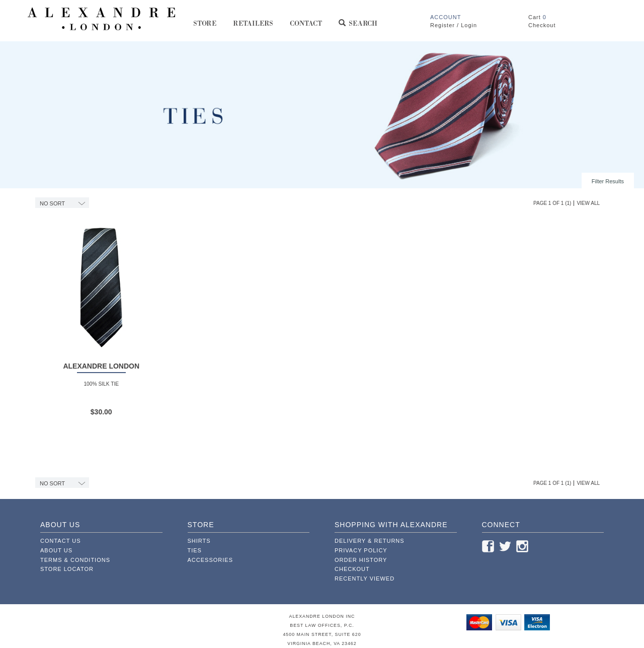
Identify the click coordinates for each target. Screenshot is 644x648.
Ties (195, 550)
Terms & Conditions (75, 560)
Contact (306, 27)
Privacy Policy (361, 550)
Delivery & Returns (370, 541)
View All (588, 203)
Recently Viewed (365, 579)
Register (442, 25)
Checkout (352, 569)
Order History (361, 560)
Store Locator (67, 569)
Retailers (253, 27)
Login (469, 25)
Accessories (210, 560)
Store (205, 27)
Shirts (199, 541)
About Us (56, 550)
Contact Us (61, 541)
